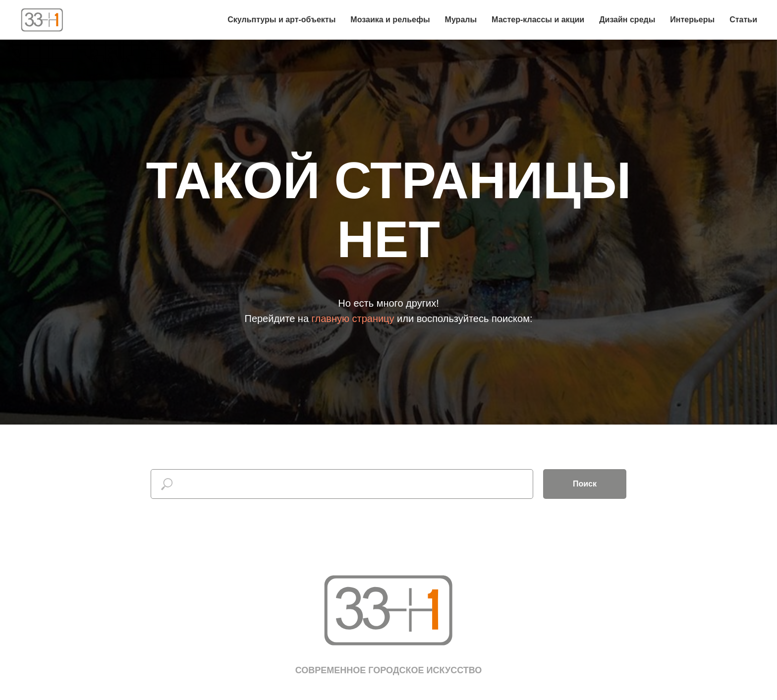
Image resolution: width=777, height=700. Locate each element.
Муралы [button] (461, 20)
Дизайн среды (627, 20)
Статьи (743, 20)
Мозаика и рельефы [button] (390, 20)
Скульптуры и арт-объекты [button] (281, 20)
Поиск (585, 484)
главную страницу (353, 319)
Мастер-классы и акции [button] (538, 20)
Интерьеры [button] (692, 20)
